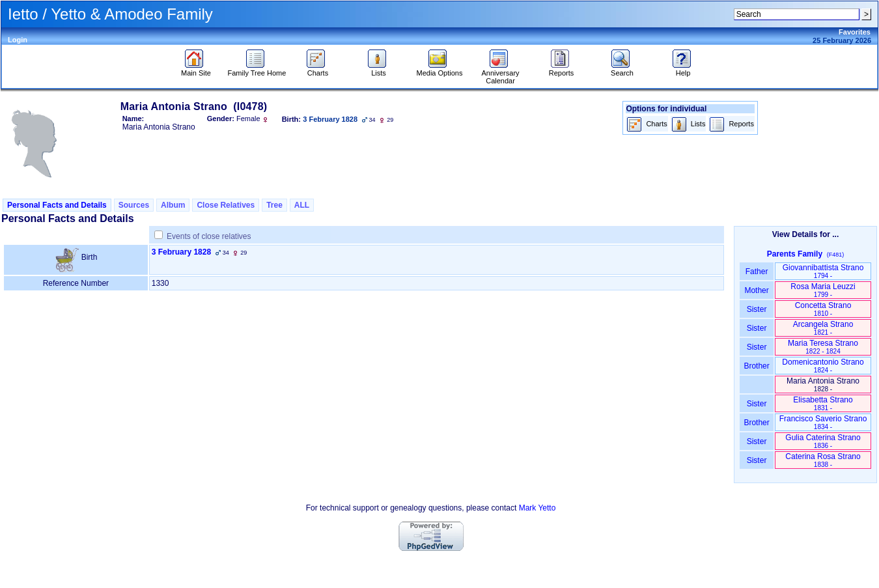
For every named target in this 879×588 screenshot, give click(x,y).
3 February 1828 (181, 252)
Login (18, 40)
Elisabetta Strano (823, 403)
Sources (134, 205)
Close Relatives (226, 205)
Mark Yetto (537, 508)
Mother (757, 290)
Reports (562, 70)
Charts (317, 70)
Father (756, 272)
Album (173, 205)
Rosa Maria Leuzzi (823, 290)
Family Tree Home (257, 70)
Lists (379, 70)
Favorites (855, 32)
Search (622, 70)
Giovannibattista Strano (823, 271)
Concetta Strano (823, 309)
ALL (302, 205)
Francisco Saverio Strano (823, 422)
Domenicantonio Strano (823, 366)
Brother (756, 366)
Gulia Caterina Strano (823, 441)
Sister (757, 309)
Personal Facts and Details (57, 205)
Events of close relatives (209, 236)
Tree (274, 205)
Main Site (196, 70)
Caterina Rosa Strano (823, 460)
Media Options (440, 70)
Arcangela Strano (823, 328)
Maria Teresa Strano (823, 347)
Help (683, 70)
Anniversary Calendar (500, 74)
